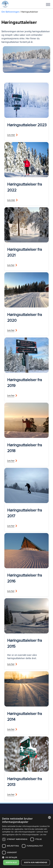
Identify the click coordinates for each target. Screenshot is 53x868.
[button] (48, 4)
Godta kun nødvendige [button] (36, 862)
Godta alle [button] (11, 862)
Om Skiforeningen (10, 12)
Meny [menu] (48, 5)
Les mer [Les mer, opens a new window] (43, 835)
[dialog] (26, 841)
